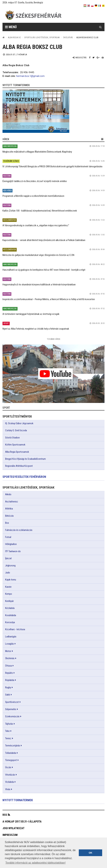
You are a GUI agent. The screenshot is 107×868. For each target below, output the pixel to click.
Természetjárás (13, 746)
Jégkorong (10, 566)
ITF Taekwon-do (13, 551)
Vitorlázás (10, 775)
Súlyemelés (11, 709)
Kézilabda (10, 608)
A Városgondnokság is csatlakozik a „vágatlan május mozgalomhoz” (36, 225)
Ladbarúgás (11, 637)
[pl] (92, 6)
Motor (8, 651)
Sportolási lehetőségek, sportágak (42, 37)
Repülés (9, 673)
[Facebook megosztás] (90, 58)
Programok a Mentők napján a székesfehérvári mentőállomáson (33, 196)
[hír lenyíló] (102, 139)
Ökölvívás (68, 37)
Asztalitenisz (12, 502)
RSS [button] (5, 815)
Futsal (8, 537)
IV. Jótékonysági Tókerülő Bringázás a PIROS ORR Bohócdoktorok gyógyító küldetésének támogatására (52, 166)
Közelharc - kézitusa (15, 629)
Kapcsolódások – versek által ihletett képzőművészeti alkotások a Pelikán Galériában (44, 240)
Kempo (9, 594)
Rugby (8, 687)
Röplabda (10, 680)
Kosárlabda (11, 615)
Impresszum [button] (10, 835)
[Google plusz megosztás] (98, 58)
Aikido (8, 494)
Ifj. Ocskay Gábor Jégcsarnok (19, 423)
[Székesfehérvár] (33, 15)
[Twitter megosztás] (93, 58)
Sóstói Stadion (12, 438)
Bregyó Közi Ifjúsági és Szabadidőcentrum (25, 459)
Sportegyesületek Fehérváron (24, 477)
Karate (8, 587)
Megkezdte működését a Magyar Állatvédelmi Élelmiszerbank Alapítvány (37, 152)
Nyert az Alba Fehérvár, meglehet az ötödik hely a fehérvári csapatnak (36, 329)
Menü (11, 27)
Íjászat (8, 558)
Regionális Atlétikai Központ (19, 466)
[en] (89, 6)
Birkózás (9, 516)
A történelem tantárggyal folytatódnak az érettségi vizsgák (31, 314)
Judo (8, 573)
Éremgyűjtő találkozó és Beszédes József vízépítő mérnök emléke (35, 181)
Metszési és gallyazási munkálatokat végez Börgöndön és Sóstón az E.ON (38, 255)
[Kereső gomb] (100, 27)
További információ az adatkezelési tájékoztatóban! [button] (35, 863)
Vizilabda (10, 782)
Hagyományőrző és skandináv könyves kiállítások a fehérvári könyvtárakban (39, 285)
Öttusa (9, 666)
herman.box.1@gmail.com (30, 76)
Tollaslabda (11, 753)
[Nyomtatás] (103, 58)
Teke (7, 731)
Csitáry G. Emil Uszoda (16, 430)
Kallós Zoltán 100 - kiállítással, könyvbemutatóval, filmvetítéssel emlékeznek (40, 211)
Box (7, 523)
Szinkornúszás (12, 716)
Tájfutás (9, 724)
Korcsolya (10, 622)
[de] (96, 6)
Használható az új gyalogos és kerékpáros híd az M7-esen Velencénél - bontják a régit (44, 270)
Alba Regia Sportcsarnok (17, 452)
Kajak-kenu (11, 580)
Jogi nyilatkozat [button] (14, 828)
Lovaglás (10, 644)
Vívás (8, 789)
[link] (54, 111)
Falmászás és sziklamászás (19, 530)
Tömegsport (11, 760)
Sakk (8, 695)
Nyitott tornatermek (18, 800)
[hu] (85, 6)
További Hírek (54, 339)
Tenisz (8, 738)
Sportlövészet (12, 702)
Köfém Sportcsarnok (15, 445)
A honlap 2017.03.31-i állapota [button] (22, 822)
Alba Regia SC (14, 37)
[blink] (103, 6)
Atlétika (9, 509)
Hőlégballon (11, 544)
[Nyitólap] (4, 37)
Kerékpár (9, 601)
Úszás (8, 767)
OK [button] (90, 853)
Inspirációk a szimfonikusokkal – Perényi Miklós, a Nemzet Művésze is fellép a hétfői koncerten (49, 299)
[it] (100, 6)
